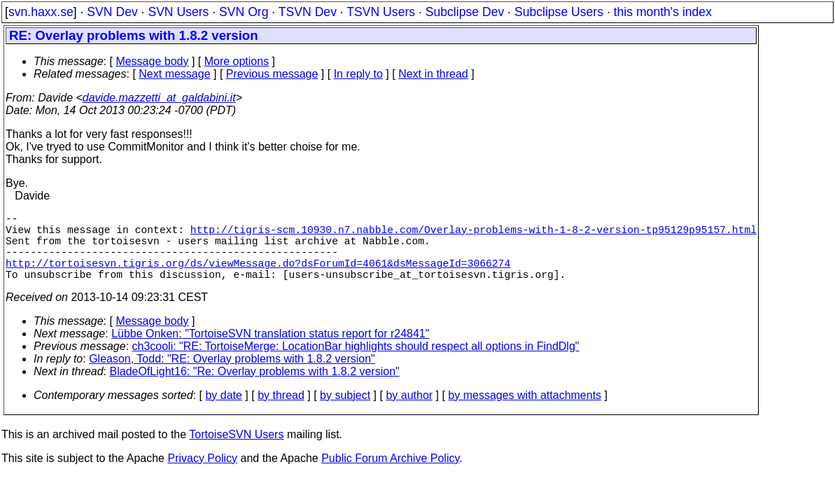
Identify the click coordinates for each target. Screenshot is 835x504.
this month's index (663, 12)
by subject (345, 412)
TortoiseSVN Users (236, 451)
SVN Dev (112, 12)
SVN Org (244, 12)
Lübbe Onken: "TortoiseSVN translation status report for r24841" (270, 350)
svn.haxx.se (41, 12)
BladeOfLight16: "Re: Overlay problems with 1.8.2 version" (255, 388)
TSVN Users (381, 12)
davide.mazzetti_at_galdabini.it (159, 98)
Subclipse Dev (465, 12)
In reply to (358, 74)
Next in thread (433, 74)
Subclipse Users (559, 12)
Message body (152, 61)
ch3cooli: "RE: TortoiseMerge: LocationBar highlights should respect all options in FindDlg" (356, 363)
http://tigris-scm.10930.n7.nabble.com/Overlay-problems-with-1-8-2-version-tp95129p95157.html (473, 234)
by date (223, 412)
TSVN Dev (308, 12)
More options (237, 61)
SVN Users (178, 12)
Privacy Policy (202, 475)
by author (409, 412)
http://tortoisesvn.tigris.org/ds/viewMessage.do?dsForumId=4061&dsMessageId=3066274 (258, 276)
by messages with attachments (525, 412)
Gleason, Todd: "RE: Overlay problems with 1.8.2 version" (232, 376)
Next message (174, 74)
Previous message (272, 74)
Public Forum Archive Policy (390, 475)
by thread (281, 412)
